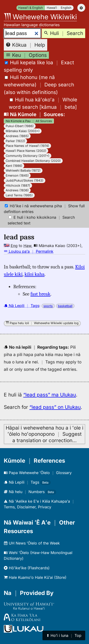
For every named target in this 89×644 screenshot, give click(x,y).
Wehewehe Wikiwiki (40, 17)
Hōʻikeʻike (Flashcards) (27, 568)
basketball (65, 306)
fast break (40, 294)
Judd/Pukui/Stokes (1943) (25, 181)
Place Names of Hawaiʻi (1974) (27, 146)
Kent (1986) (14, 166)
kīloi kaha (34, 274)
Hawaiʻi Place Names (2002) (26, 151)
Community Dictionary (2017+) (28, 156)
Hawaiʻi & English (31, 8)
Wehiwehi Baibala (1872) (23, 171)
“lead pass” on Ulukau (55, 407)
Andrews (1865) (17, 136)
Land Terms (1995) (19, 195)
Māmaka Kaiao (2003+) (23, 131)
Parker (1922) (15, 141)
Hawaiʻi (52, 8)
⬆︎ (64, 635)
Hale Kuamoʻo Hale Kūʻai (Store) (35, 577)
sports (48, 306)
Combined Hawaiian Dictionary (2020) (33, 161)
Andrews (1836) (17, 190)
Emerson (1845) (17, 176)
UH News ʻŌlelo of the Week (32, 543)
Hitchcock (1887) (18, 186)
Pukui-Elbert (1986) (20, 126)
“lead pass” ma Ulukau (50, 395)
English (66, 8)
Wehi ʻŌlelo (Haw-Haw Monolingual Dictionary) (38, 555)
